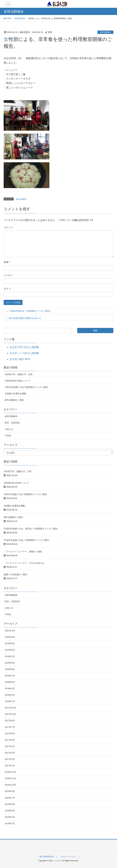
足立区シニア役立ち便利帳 (24, 353)
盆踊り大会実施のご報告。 (16, 574)
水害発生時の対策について (18, 381)
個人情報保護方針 (47, 857)
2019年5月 (10, 650)
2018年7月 (10, 676)
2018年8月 (10, 669)
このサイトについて (68, 857)
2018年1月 (10, 701)
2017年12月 (10, 708)
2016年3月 (10, 817)
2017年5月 (10, 740)
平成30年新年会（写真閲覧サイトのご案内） (30, 311)
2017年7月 (10, 727)
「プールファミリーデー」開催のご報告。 (24, 552)
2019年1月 (10, 656)
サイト (7, 289)
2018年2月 (10, 695)
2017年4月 (10, 746)
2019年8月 (10, 643)
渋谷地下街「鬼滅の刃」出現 (19, 374)
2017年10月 (10, 714)
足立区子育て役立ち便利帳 (24, 347)
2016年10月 (10, 785)
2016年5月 (10, 811)
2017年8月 (10, 721)
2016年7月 (10, 798)
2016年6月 (10, 804)
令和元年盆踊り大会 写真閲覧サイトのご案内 (26, 387)
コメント (9, 227)
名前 (7, 262)
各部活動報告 (105, 32)
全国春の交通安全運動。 (16, 394)
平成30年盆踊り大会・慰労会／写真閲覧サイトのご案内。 (32, 529)
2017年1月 (10, 766)
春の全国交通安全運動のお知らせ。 (26, 318)
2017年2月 (10, 759)
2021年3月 (10, 631)
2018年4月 (10, 688)
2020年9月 (10, 637)
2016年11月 (10, 778)
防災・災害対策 (12, 423)
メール (8, 275)
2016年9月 (10, 791)
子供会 (8, 436)
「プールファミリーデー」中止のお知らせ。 (25, 563)
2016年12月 (10, 772)
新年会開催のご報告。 (15, 400)
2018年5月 (10, 682)
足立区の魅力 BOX (20, 359)
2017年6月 (10, 734)
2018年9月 (10, 663)
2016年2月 (10, 823)
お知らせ (9, 429)
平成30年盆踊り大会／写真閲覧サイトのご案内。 (27, 540)
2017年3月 (10, 753)
